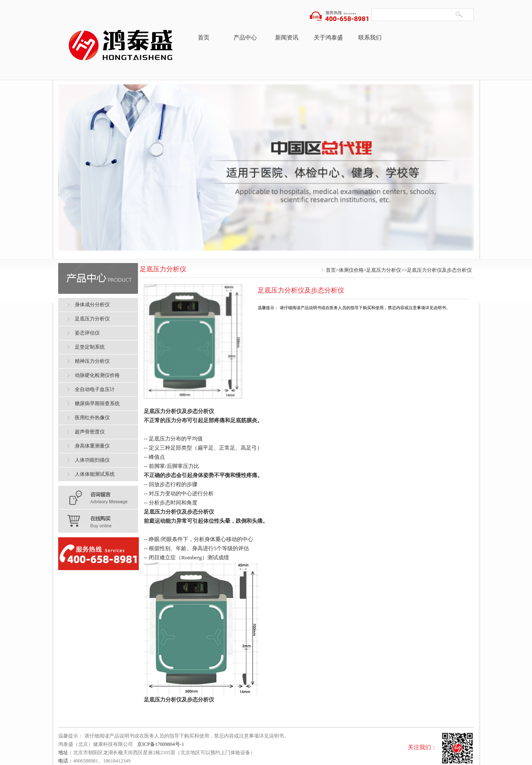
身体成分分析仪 (92, 305)
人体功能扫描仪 (92, 460)
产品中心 (245, 38)
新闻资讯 (287, 38)
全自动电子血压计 (95, 389)
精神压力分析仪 (92, 361)
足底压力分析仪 (384, 270)
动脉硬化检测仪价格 (97, 375)
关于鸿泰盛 (328, 38)
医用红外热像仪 (92, 418)
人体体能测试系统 (95, 474)
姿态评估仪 (87, 333)
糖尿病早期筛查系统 (97, 403)
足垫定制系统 (90, 347)
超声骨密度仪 (90, 432)
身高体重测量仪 (92, 446)
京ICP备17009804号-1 (161, 744)
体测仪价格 (351, 270)
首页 (204, 38)
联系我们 (370, 38)
